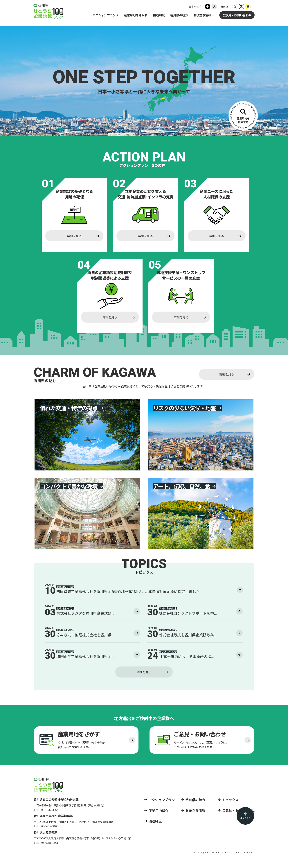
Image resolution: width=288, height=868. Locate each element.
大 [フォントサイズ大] (214, 7)
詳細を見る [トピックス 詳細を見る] (144, 672)
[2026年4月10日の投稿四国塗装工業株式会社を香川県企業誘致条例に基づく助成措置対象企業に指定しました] (144, 591)
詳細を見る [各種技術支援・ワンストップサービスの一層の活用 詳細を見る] (181, 317)
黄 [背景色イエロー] (248, 7)
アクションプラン (104, 16)
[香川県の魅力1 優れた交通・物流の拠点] (87, 435)
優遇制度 (159, 16)
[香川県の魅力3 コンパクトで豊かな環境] (87, 513)
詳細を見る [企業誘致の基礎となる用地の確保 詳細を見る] (74, 236)
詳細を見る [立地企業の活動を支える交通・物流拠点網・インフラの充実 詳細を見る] (145, 236)
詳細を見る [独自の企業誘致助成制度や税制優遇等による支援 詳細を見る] (110, 317)
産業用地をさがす (136, 16)
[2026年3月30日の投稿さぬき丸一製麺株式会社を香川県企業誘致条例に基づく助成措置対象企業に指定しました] (92, 635)
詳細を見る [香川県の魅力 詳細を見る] (227, 374)
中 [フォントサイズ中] (208, 7)
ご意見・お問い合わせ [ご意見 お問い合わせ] (237, 16)
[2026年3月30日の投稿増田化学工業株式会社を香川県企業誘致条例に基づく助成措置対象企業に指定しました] (92, 656)
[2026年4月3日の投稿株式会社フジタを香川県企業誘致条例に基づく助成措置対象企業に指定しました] (92, 613)
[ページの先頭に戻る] (245, 816)
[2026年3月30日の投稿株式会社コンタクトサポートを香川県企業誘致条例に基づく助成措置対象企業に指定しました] (195, 613)
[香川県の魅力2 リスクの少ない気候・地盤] (201, 435)
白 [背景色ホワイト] (235, 7)
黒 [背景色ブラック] (241, 7)
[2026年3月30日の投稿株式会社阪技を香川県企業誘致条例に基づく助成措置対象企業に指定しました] (195, 635)
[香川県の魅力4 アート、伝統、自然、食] (201, 513)
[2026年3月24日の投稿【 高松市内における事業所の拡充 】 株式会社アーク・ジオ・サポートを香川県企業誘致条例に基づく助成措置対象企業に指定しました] (195, 656)
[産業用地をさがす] (243, 116)
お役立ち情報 (202, 16)
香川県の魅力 (179, 16)
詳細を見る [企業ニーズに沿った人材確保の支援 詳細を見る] (217, 236)
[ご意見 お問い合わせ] (202, 741)
